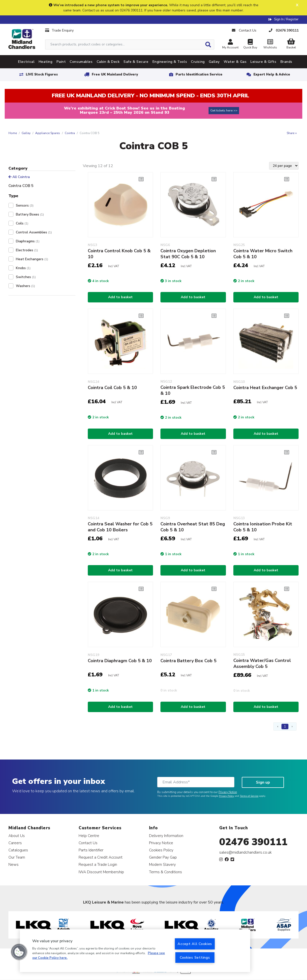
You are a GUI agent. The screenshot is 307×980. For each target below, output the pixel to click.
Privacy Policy (227, 796)
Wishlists (270, 45)
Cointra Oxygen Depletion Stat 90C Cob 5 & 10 (188, 254)
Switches (26, 277)
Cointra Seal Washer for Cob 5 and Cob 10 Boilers (120, 527)
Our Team (17, 857)
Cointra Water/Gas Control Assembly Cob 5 (262, 663)
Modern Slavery (162, 864)
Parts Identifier (91, 850)
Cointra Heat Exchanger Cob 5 (265, 388)
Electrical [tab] (26, 62)
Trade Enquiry (59, 30)
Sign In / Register (286, 19)
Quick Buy (250, 45)
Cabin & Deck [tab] (108, 62)
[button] (19, 952)
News (14, 864)
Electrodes (27, 250)
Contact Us (88, 843)
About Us (17, 836)
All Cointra (19, 177)
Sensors (25, 205)
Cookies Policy (161, 850)
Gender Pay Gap (163, 857)
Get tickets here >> (224, 110)
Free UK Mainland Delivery (115, 74)
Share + (292, 133)
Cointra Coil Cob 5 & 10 (112, 388)
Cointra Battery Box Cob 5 (188, 661)
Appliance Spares (48, 133)
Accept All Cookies (195, 944)
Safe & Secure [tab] (136, 62)
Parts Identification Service (199, 74)
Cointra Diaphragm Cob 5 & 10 (120, 661)
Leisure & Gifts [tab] (263, 62)
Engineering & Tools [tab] (170, 62)
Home (13, 133)
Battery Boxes (30, 214)
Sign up (263, 782)
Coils (22, 223)
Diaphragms (28, 241)
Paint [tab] (61, 62)
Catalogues (18, 850)
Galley (26, 133)
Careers (15, 843)
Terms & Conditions (166, 872)
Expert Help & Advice (272, 74)
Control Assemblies (34, 232)
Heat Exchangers (32, 259)
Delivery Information (166, 836)
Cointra (70, 133)
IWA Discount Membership (101, 872)
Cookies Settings (195, 957)
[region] (135, 951)
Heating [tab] (46, 62)
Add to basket (120, 297)
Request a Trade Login (98, 864)
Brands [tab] (286, 62)
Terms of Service (249, 796)
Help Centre (89, 836)
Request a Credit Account (101, 857)
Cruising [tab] (198, 62)
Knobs (23, 268)
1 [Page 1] (285, 726)
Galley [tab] (214, 62)
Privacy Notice (228, 792)
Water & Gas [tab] (235, 62)
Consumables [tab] (81, 62)
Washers (25, 286)
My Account (230, 45)
